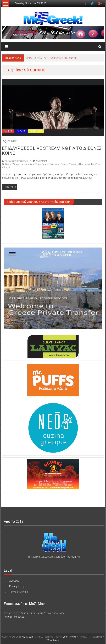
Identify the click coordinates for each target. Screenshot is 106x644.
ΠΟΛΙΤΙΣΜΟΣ (36, 131)
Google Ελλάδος (13, 164)
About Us (14, 581)
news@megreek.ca (14, 617)
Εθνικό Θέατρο (42, 164)
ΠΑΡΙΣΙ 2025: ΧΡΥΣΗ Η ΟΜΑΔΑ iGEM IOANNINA (52, 58)
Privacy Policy (17, 586)
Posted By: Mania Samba (16, 161)
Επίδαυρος (55, 164)
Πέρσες (65, 164)
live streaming (27, 164)
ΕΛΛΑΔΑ (21, 131)
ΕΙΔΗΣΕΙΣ (8, 131)
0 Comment (40, 161)
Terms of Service (18, 592)
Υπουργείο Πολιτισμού (80, 164)
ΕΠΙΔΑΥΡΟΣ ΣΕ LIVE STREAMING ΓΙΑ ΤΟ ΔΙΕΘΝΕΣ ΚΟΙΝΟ (52, 151)
